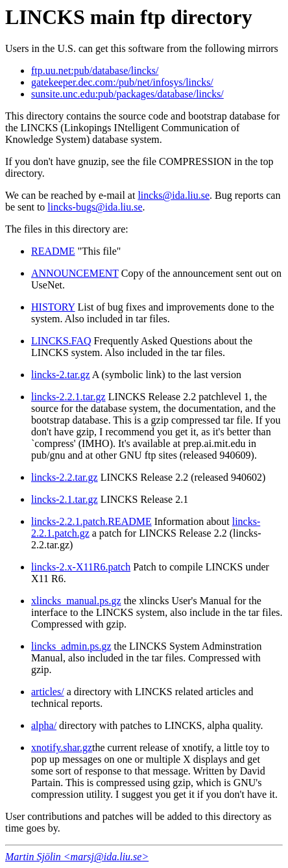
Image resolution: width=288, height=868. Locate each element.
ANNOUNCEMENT (75, 273)
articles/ (48, 692)
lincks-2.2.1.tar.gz (68, 397)
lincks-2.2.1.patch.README (91, 521)
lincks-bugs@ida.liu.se (95, 207)
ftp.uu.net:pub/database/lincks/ (95, 70)
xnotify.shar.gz (62, 747)
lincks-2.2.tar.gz (65, 477)
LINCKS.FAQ (61, 341)
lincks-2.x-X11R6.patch (81, 567)
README (53, 251)
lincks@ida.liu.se (174, 195)
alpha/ (44, 725)
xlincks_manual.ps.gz (76, 601)
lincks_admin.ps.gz (71, 646)
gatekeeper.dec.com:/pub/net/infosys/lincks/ (122, 82)
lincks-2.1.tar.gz (65, 499)
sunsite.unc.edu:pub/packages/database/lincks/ (127, 94)
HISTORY (53, 307)
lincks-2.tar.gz (61, 375)
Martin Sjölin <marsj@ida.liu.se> (77, 857)
